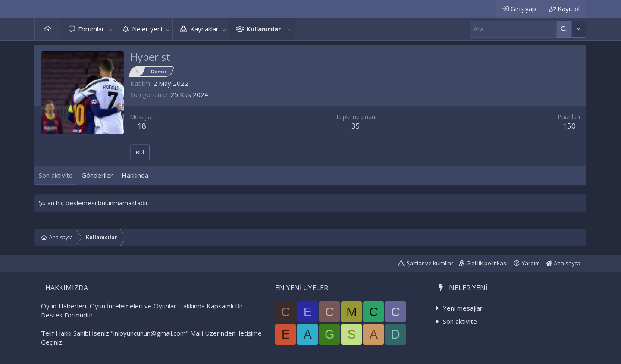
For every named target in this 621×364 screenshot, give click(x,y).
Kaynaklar (204, 29)
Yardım (531, 263)
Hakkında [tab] (135, 175)
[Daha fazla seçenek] (564, 29)
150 (569, 126)
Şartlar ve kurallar (430, 263)
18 (142, 126)
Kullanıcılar (264, 29)
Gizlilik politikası (487, 263)
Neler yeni (147, 29)
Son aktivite (460, 321)
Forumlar (91, 29)
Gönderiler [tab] (97, 175)
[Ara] (513, 29)
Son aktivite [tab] (56, 175)
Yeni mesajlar (463, 308)
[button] (110, 29)
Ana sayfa (48, 29)
